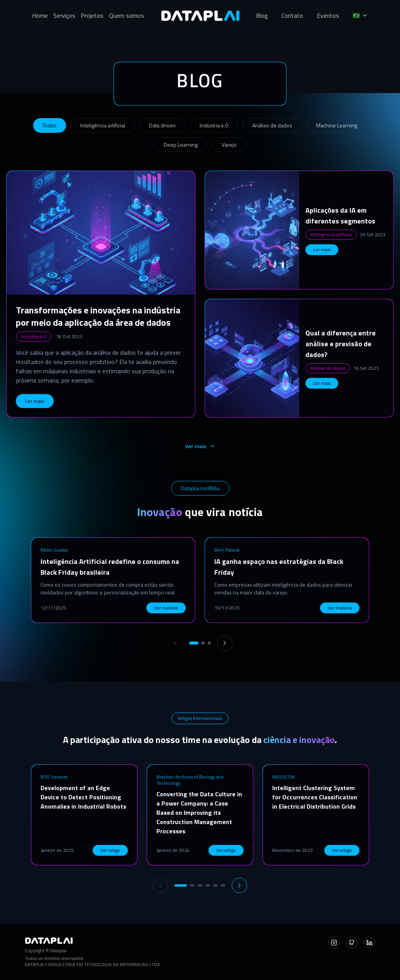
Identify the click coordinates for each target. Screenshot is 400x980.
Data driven (162, 125)
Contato (292, 15)
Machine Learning (337, 125)
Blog (262, 15)
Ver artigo (110, 850)
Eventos (328, 15)
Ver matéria (166, 608)
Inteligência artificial (103, 125)
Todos (50, 125)
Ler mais (35, 401)
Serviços (64, 15)
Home (40, 15)
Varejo (229, 145)
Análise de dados (272, 125)
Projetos (92, 15)
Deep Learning (181, 145)
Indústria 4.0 (214, 125)
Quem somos (126, 15)
